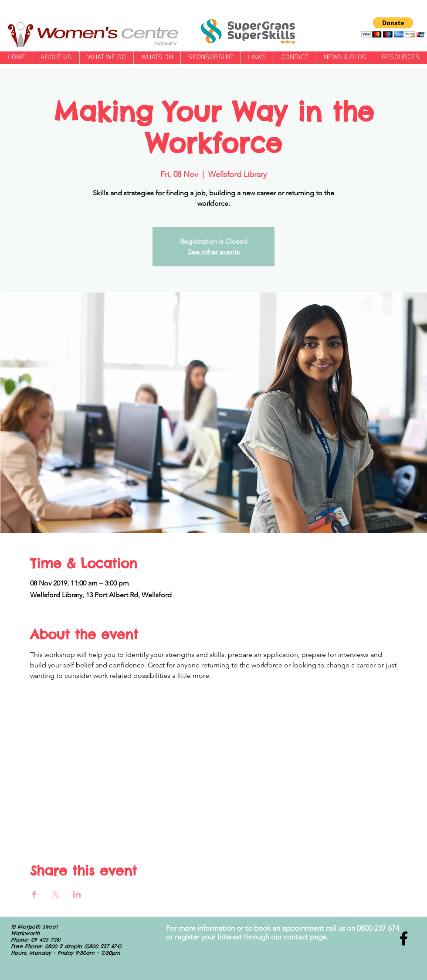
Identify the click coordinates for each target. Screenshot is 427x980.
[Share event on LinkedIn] (77, 894)
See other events (214, 252)
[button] (393, 27)
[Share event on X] (56, 894)
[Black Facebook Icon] (404, 938)
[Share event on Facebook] (34, 894)
